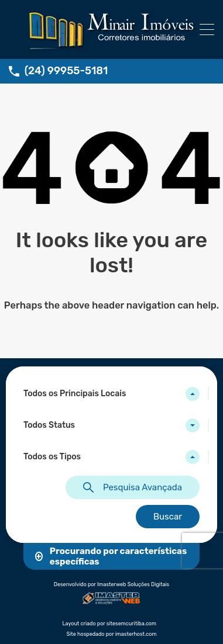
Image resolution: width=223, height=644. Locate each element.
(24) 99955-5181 (66, 71)
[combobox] (111, 394)
